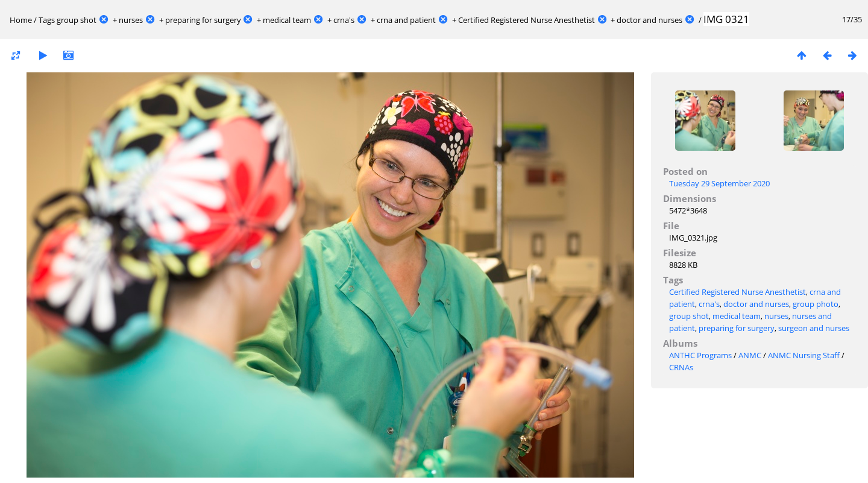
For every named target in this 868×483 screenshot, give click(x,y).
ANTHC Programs (700, 355)
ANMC (750, 355)
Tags (47, 20)
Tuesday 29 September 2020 (719, 183)
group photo (816, 304)
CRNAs (681, 367)
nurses (131, 20)
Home (21, 20)
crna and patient (406, 20)
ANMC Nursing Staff (804, 355)
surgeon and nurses (814, 328)
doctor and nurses (649, 20)
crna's (344, 20)
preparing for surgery (203, 20)
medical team (287, 20)
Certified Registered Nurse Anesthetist (527, 20)
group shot (77, 20)
